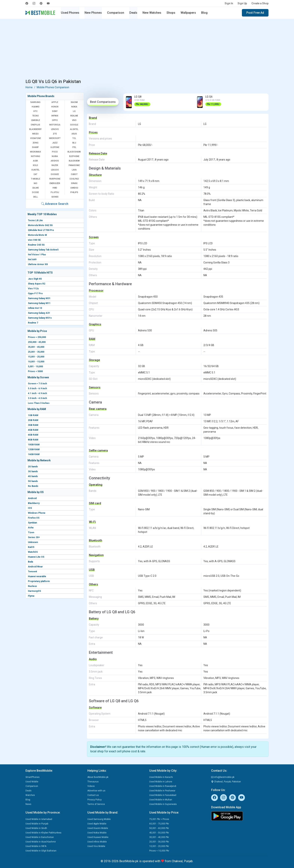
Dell (36, 197)
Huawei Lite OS (36, 557)
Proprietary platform (39, 581)
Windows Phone (37, 513)
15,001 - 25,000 (36, 357)
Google (74, 125)
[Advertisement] (147, 50)
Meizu (35, 134)
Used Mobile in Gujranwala (163, 804)
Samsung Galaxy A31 (39, 313)
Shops (171, 13)
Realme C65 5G (36, 245)
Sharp (35, 147)
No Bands (33, 486)
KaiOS (31, 547)
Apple (55, 102)
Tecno (36, 116)
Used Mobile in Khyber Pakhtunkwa (43, 833)
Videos (91, 786)
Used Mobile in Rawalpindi (163, 786)
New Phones (93, 13)
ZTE (55, 134)
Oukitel (35, 170)
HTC (35, 111)
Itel (74, 147)
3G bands (33, 471)
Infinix (55, 116)
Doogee (55, 174)
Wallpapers (188, 13)
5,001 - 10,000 (35, 367)
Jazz (55, 143)
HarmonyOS (34, 591)
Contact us (93, 795)
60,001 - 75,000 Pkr (159, 824)
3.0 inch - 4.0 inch (37, 398)
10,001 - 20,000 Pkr (159, 846)
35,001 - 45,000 (36, 347)
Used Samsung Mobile (99, 819)
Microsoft (55, 138)
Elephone (74, 156)
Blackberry (34, 503)
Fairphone (55, 179)
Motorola (55, 125)
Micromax (35, 152)
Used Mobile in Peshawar (162, 791)
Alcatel (74, 129)
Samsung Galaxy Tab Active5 (43, 250)
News (28, 804)
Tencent (32, 572)
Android (32, 498)
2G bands (33, 467)
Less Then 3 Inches (39, 403)
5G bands (33, 481)
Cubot (74, 174)
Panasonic (74, 165)
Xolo (35, 165)
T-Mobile (35, 179)
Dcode (35, 192)
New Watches (152, 13)
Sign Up (242, 3)
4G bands (33, 476)
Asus (74, 134)
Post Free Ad (255, 13)
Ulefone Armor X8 (38, 264)
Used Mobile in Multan (161, 800)
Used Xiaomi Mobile (98, 828)
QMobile (36, 120)
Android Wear (35, 567)
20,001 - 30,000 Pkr (159, 842)
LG (74, 111)
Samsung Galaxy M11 (39, 303)
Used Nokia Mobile (97, 833)
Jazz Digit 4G (35, 279)
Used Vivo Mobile (96, 846)
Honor (55, 107)
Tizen (31, 532)
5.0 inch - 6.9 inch (37, 388)
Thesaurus (93, 782)
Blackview (74, 161)
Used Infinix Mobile (97, 842)
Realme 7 (33, 323)
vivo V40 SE (34, 240)
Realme (74, 116)
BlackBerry (35, 129)
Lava (74, 170)
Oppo (55, 120)
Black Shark (74, 152)
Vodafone (35, 138)
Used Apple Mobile (97, 824)
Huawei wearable (37, 576)
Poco (55, 152)
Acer (35, 161)
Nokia (74, 107)
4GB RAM (33, 430)
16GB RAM (34, 454)
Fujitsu (55, 192)
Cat (35, 174)
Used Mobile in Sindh (36, 828)
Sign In (229, 3)
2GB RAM (33, 420)
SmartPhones (33, 777)
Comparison (116, 13)
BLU (74, 143)
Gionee (55, 197)
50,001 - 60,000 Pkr (159, 828)
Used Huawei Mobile (98, 837)
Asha (31, 528)
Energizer (55, 183)
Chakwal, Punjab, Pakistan (226, 782)
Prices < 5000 (35, 371)
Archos (55, 161)
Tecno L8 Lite (35, 220)
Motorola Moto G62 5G (40, 225)
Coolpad (74, 179)
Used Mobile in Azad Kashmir (41, 842)
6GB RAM (33, 435)
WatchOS (33, 552)
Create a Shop (260, 3)
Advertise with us (96, 791)
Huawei (36, 107)
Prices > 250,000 (37, 337)
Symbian (32, 523)
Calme (36, 188)
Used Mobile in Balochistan (40, 837)
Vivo (74, 120)
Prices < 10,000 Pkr (159, 851)
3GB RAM (33, 425)
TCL (74, 138)
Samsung (35, 102)
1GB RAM (33, 415)
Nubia (55, 156)
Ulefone (55, 147)
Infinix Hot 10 (35, 308)
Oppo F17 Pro (35, 293)
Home (29, 87)
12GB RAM (34, 449)
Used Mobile (32, 782)
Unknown (33, 542)
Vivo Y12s (33, 289)
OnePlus (35, 125)
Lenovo (55, 129)
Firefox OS (34, 518)
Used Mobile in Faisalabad (163, 795)
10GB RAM (34, 445)
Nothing (36, 156)
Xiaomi (74, 102)
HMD (55, 188)
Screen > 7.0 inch (37, 384)
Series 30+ (34, 537)
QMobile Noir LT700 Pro (41, 230)
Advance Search (55, 204)
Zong (36, 143)
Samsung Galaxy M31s (40, 318)
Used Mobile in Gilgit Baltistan (41, 851)
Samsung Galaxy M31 (39, 298)
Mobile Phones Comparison (53, 87)
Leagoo (55, 170)
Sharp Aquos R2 (37, 284)
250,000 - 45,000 (37, 342)
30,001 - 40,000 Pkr (159, 837)
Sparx (74, 183)
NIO (35, 183)
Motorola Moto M (37, 235)
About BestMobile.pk (98, 777)
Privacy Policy (94, 800)
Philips (74, 192)
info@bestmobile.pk (223, 777)
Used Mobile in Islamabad (39, 819)
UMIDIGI (74, 188)
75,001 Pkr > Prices (159, 819)
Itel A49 (32, 259)
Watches (30, 795)
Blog (204, 13)
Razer (55, 165)
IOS (30, 508)
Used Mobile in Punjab (37, 824)
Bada (30, 562)
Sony (55, 111)
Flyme (31, 596)
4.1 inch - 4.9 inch (37, 393)
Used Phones (70, 13)
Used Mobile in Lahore (161, 782)
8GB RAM (33, 440)
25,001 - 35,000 (36, 352)
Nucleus (32, 586)
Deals (133, 13)
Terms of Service (96, 804)
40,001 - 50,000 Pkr (159, 833)
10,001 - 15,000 (36, 362)
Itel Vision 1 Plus (37, 255)
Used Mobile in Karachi (161, 777)
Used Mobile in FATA (36, 846)
